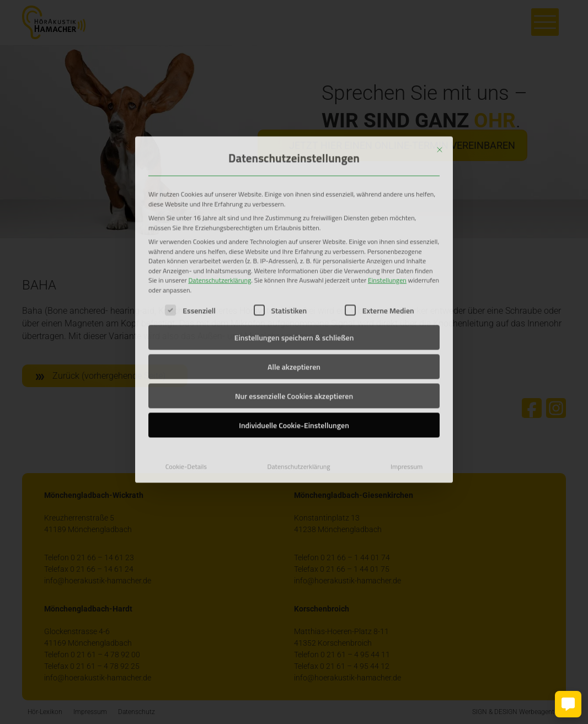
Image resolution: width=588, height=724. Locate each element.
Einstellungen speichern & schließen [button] (294, 263)
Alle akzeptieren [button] (294, 292)
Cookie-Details (186, 392)
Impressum (407, 392)
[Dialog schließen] (440, 74)
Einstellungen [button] (387, 205)
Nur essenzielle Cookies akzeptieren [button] (294, 321)
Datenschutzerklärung (220, 205)
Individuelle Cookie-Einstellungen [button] (294, 350)
